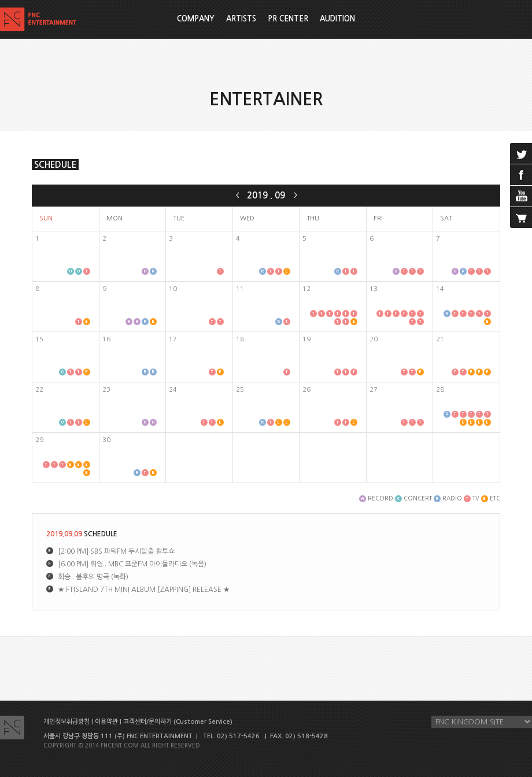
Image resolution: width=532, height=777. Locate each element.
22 (39, 390)
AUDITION (337, 19)
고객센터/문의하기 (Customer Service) (178, 722)
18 (240, 339)
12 (306, 289)
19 (306, 339)
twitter (521, 153)
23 (106, 390)
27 (374, 390)
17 (173, 339)
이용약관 (106, 722)
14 (440, 289)
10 (173, 289)
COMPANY (196, 19)
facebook (521, 175)
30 (106, 440)
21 (440, 339)
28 (440, 390)
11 (240, 289)
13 (374, 289)
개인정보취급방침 (66, 722)
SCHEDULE (55, 165)
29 (39, 440)
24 (173, 390)
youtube (521, 196)
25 (240, 390)
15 (39, 339)
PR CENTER (288, 19)
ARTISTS (241, 19)
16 (106, 339)
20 (374, 339)
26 (306, 390)
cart (521, 218)
